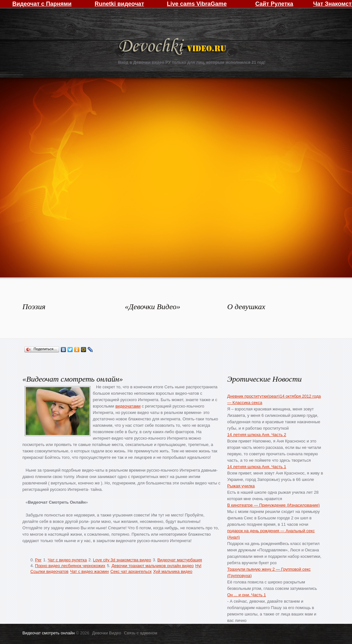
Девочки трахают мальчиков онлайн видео (152, 566)
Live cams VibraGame (197, 4)
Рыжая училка (241, 486)
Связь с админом (140, 633)
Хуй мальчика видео (173, 571)
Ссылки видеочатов (49, 571)
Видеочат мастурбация (180, 560)
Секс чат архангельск (131, 571)
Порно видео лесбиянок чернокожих (70, 566)
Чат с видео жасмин (89, 571)
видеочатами (128, 406)
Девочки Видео (173, 47)
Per (38, 560)
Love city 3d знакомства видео (122, 560)
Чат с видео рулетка (67, 560)
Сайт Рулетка (274, 4)
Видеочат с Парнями (42, 4)
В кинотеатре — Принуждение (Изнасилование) (273, 505)
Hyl (198, 566)
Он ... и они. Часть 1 (247, 595)
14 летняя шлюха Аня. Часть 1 (257, 467)
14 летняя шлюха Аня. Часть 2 (257, 435)
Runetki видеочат (119, 4)
